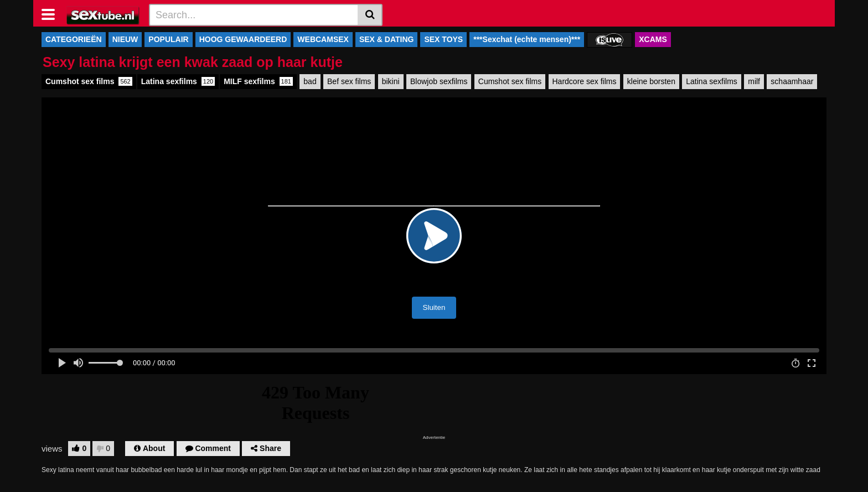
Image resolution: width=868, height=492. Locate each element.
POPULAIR (168, 39)
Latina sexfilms (178, 81)
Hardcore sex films (585, 81)
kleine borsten (651, 81)
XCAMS (653, 39)
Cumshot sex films (89, 81)
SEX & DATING (387, 39)
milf (754, 81)
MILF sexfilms (258, 81)
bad (310, 81)
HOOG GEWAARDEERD (243, 39)
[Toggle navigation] (52, 13)
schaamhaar (792, 81)
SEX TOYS (443, 39)
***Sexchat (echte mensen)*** (527, 39)
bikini (391, 81)
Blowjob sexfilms (439, 81)
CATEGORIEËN (74, 39)
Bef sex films (349, 81)
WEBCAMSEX (323, 39)
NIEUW (125, 39)
